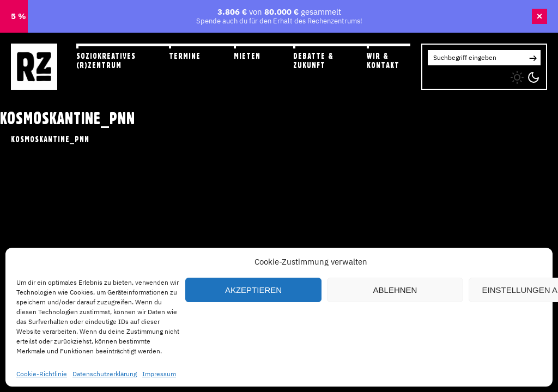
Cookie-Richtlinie (42, 374)
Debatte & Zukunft (313, 60)
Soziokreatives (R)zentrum (106, 60)
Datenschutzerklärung (105, 374)
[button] (533, 58)
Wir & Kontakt (383, 60)
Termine (185, 56)
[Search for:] (477, 58)
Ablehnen (395, 290)
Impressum (159, 374)
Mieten (247, 56)
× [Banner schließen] (540, 16)
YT (475, 75)
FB (454, 75)
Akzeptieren (253, 290)
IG (431, 75)
